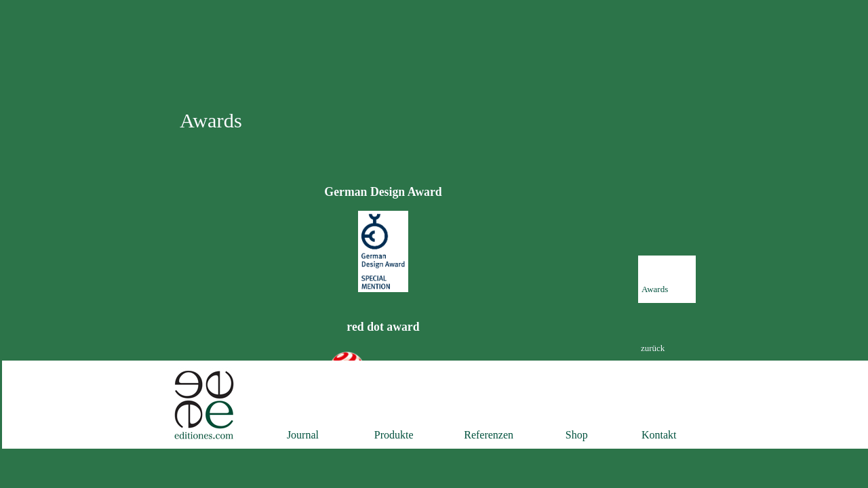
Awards (655, 289)
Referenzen (489, 435)
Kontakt (659, 435)
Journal (303, 435)
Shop (577, 435)
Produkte (394, 435)
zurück (653, 348)
